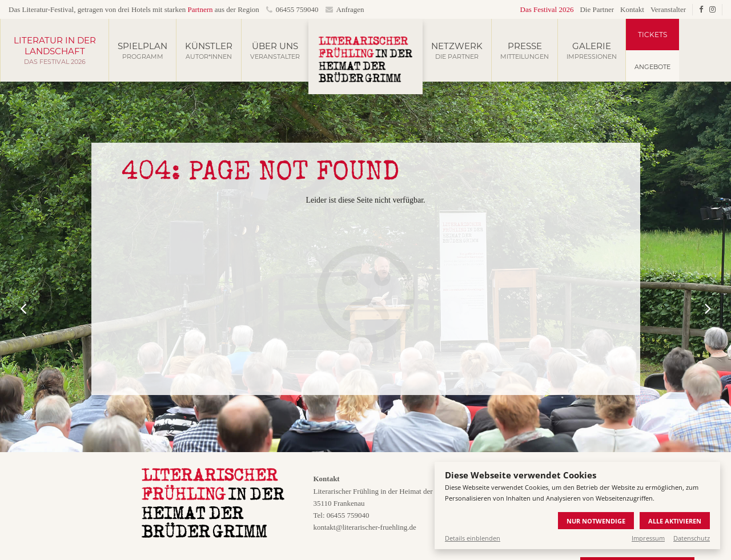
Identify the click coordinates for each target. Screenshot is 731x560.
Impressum (648, 538)
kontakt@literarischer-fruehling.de (364, 527)
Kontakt (632, 9)
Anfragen (345, 9)
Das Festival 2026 (547, 9)
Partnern (200, 9)
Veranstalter (668, 9)
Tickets (652, 35)
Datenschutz (692, 538)
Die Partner (597, 9)
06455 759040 (292, 9)
